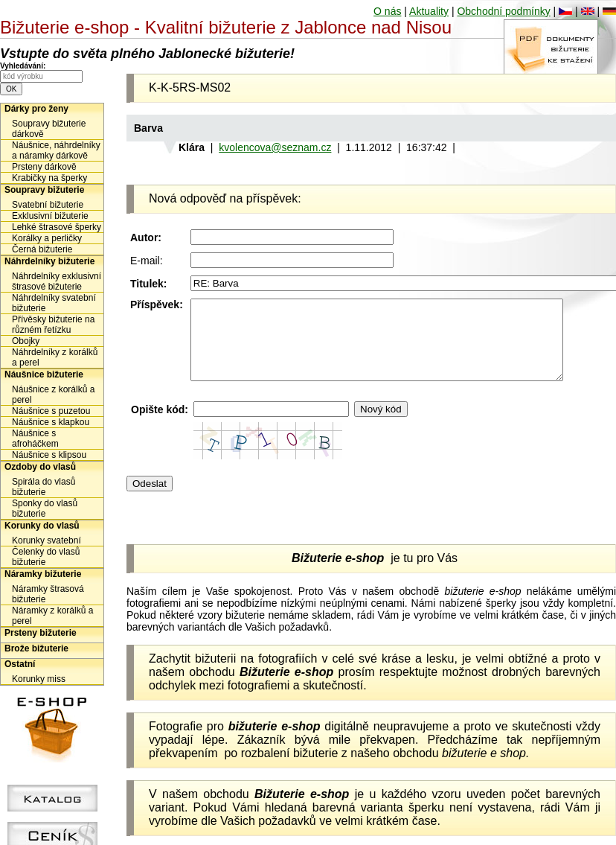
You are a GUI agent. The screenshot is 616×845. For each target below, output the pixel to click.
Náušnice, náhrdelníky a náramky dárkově (56, 150)
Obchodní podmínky (503, 11)
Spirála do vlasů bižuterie (44, 487)
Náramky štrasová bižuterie (48, 594)
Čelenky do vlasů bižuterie (46, 557)
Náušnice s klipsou (49, 455)
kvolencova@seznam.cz (275, 147)
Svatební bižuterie (48, 205)
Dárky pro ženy (36, 109)
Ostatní (20, 664)
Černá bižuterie (42, 249)
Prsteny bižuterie (41, 633)
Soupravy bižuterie (44, 190)
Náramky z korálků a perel (52, 616)
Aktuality (429, 11)
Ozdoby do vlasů (40, 467)
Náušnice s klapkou (51, 422)
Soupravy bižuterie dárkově (49, 129)
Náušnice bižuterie (44, 374)
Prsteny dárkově (44, 167)
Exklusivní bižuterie (50, 216)
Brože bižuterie (36, 648)
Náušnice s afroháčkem (35, 439)
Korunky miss (39, 679)
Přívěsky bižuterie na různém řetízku (53, 325)
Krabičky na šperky (49, 178)
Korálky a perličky (47, 238)
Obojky (26, 341)
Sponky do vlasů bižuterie (45, 508)
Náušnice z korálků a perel (53, 395)
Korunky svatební (46, 541)
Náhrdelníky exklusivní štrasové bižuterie (57, 281)
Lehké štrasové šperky (57, 227)
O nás (387, 11)
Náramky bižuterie (43, 574)
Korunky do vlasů (42, 526)
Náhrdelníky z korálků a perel (55, 357)
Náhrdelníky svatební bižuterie (54, 303)
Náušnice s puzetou (51, 411)
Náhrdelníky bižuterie (49, 261)
